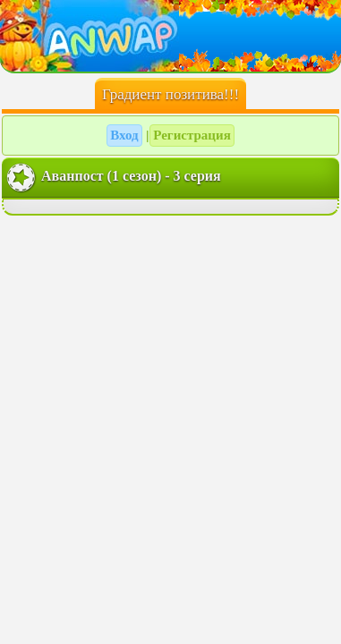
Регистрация (192, 135)
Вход (124, 135)
